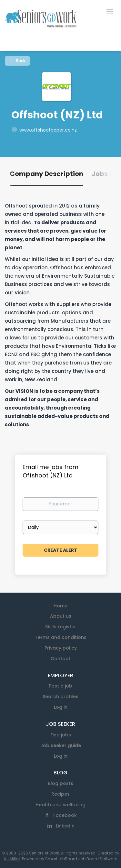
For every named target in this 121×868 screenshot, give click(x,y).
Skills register (61, 627)
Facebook (65, 815)
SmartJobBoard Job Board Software (81, 859)
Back (20, 61)
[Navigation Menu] (110, 11)
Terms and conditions (61, 637)
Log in (61, 707)
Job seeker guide (61, 745)
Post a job (60, 686)
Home (60, 606)
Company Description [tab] (46, 174)
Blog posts (60, 783)
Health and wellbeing (60, 805)
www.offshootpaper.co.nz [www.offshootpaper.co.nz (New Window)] (48, 130)
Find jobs (61, 735)
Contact (60, 659)
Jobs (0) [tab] (106, 174)
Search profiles (60, 697)
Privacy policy (61, 648)
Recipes (60, 794)
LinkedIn (65, 826)
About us (61, 616)
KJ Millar (12, 859)
